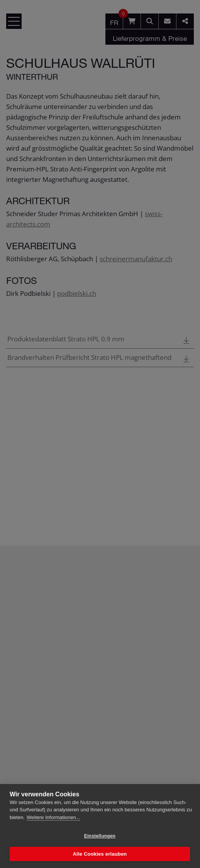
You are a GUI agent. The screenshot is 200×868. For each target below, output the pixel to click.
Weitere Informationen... (53, 817)
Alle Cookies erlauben (100, 854)
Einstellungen (100, 836)
